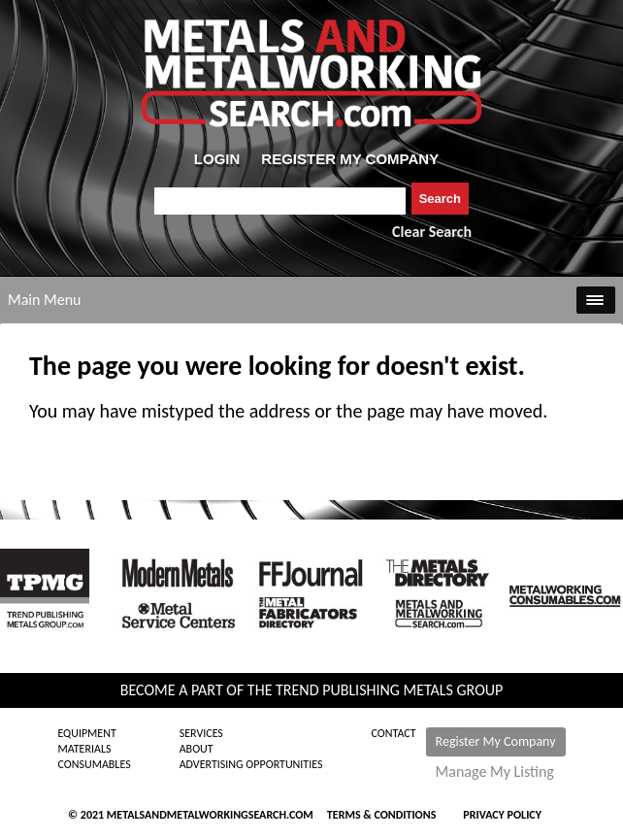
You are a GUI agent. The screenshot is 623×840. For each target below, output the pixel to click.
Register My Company (496, 741)
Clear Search (432, 232)
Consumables (94, 764)
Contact (394, 733)
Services (201, 733)
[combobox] (280, 201)
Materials (84, 749)
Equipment (86, 733)
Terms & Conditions (381, 815)
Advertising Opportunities (251, 764)
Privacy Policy (502, 815)
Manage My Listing (495, 772)
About (197, 749)
